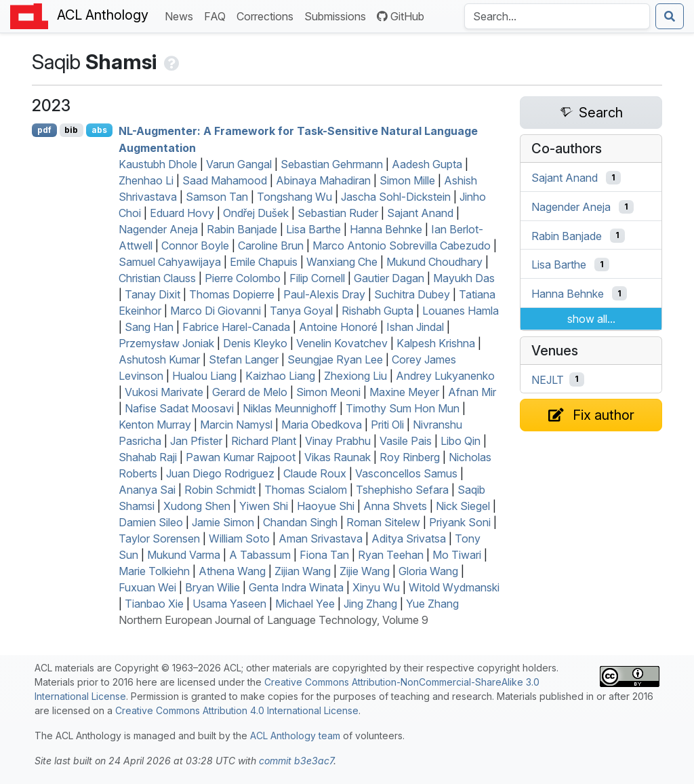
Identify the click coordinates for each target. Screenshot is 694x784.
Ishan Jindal (415, 327)
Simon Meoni (328, 392)
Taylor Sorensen (159, 538)
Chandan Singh (300, 522)
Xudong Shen (197, 506)
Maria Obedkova (322, 425)
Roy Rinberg (410, 457)
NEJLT (548, 379)
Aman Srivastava (321, 538)
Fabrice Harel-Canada (236, 327)
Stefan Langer (244, 359)
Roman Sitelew (383, 522)
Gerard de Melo (250, 392)
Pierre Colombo (243, 278)
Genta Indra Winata (296, 587)
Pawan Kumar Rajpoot (241, 457)
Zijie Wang (365, 571)
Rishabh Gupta (377, 311)
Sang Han (149, 327)
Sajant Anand (420, 213)
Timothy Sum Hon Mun (403, 408)
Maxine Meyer (404, 392)
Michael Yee (305, 604)
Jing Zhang (370, 604)
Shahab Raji (148, 457)
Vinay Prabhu (338, 441)
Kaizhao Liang (280, 376)
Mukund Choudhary (434, 262)
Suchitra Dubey (412, 294)
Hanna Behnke (386, 229)
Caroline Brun (271, 246)
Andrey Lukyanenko (445, 376)
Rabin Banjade (242, 229)
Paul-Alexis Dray (324, 294)
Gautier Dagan (389, 278)
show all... (591, 319)
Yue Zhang (432, 604)
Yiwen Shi (264, 506)
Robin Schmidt (220, 490)
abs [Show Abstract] (99, 130)
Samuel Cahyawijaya (170, 262)
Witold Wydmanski (454, 587)
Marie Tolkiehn (154, 571)
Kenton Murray (155, 425)
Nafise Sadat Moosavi (179, 408)
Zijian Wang (303, 571)
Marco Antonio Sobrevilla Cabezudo (402, 246)
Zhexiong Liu (355, 376)
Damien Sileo (151, 522)
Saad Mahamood (225, 180)
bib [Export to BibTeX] (71, 130)
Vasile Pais (406, 441)
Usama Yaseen (229, 604)
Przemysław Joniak (166, 343)
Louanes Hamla (461, 311)
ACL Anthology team (295, 736)
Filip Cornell (317, 278)
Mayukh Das (464, 278)
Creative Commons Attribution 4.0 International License (237, 710)
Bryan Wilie (212, 587)
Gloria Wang (428, 571)
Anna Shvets (395, 506)
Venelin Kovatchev (342, 343)
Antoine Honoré (338, 327)
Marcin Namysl (236, 425)
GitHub (401, 16)
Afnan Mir (472, 392)
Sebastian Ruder (338, 213)
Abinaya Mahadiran (323, 180)
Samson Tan (217, 197)
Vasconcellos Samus (406, 473)
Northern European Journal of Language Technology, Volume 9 (273, 620)
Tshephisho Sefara (402, 490)
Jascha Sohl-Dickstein (396, 197)
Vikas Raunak (338, 457)
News (182, 15)
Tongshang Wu (294, 197)
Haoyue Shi (326, 506)
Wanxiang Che (342, 262)
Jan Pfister (196, 441)
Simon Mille (407, 180)
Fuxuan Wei (147, 587)
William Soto (239, 538)
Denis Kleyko (255, 343)
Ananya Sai (147, 490)
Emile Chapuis (264, 262)
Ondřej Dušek (256, 213)
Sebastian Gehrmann (332, 164)
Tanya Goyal (301, 311)
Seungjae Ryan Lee (335, 359)
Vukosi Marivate (164, 392)
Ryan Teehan (391, 555)
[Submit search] (670, 16)
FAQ (218, 15)
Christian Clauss (157, 278)
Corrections (268, 15)
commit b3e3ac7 (296, 761)
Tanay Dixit (152, 294)
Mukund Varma (184, 555)
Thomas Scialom (306, 490)
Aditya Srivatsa (409, 538)
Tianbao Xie (154, 604)
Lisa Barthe (313, 229)
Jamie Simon (223, 522)
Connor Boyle (195, 246)
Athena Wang (232, 571)
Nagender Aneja (158, 229)
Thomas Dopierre (232, 294)
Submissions (338, 15)
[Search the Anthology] (557, 16)
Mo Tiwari (457, 555)
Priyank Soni (460, 522)
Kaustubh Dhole (158, 164)
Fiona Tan (324, 555)
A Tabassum (260, 555)
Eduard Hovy (182, 213)
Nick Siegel (463, 506)
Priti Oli (387, 425)
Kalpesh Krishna (436, 343)
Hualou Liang (204, 376)
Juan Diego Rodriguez (220, 473)
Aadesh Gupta (427, 164)
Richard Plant (264, 441)
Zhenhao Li (146, 180)
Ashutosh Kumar (159, 359)
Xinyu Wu (376, 587)
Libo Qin (461, 441)
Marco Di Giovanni (216, 311)
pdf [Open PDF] (44, 130)
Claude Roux (315, 473)
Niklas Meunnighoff (290, 408)
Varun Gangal (239, 164)
